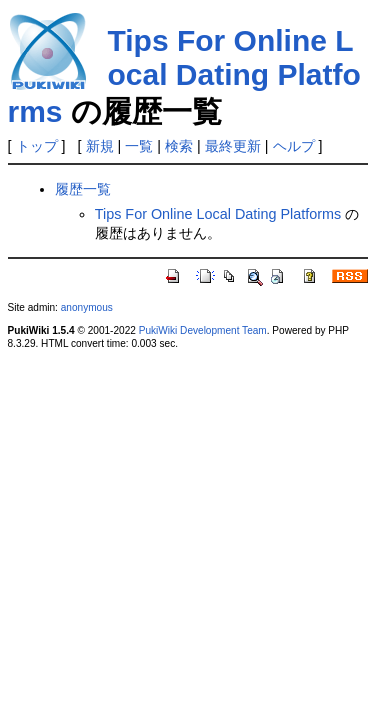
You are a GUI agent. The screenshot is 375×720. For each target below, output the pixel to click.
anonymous (87, 307)
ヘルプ (294, 146)
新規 (100, 146)
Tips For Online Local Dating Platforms (184, 76)
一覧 (139, 146)
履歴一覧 (83, 189)
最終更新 (233, 146)
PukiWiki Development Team (203, 330)
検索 (179, 146)
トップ (37, 146)
